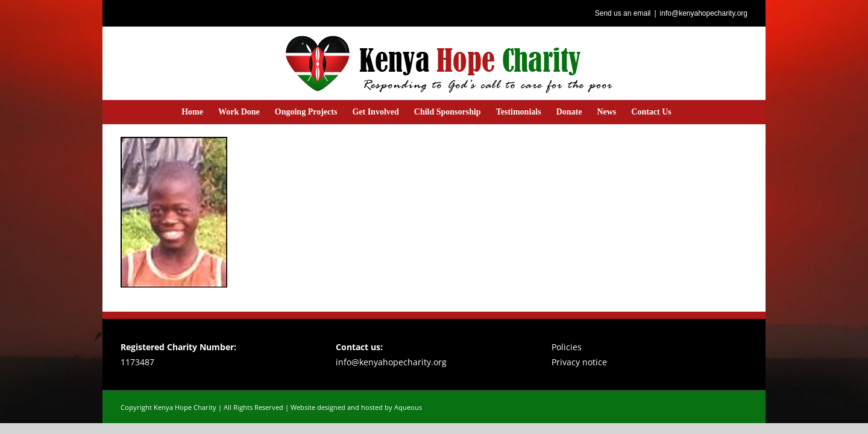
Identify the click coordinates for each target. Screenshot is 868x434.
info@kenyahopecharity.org (704, 13)
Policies (567, 347)
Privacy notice (579, 362)
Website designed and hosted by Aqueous (356, 407)
